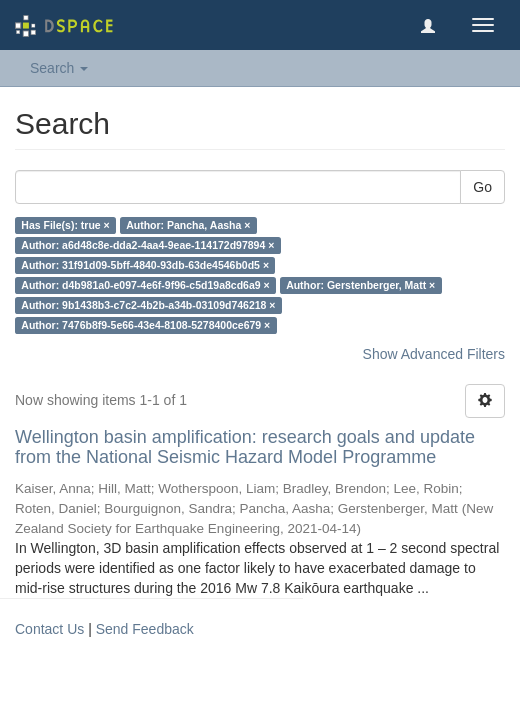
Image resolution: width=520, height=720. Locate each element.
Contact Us (49, 629)
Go (482, 187)
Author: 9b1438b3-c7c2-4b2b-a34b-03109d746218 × (148, 305)
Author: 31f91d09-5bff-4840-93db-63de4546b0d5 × (145, 265)
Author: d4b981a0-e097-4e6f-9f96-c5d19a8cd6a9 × (145, 285)
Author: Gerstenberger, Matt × (360, 285)
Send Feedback (145, 629)
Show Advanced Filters (434, 354)
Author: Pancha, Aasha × (188, 225)
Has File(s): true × (65, 225)
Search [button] (59, 68)
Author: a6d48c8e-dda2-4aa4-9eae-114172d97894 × (147, 245)
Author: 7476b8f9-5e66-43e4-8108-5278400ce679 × (145, 325)
